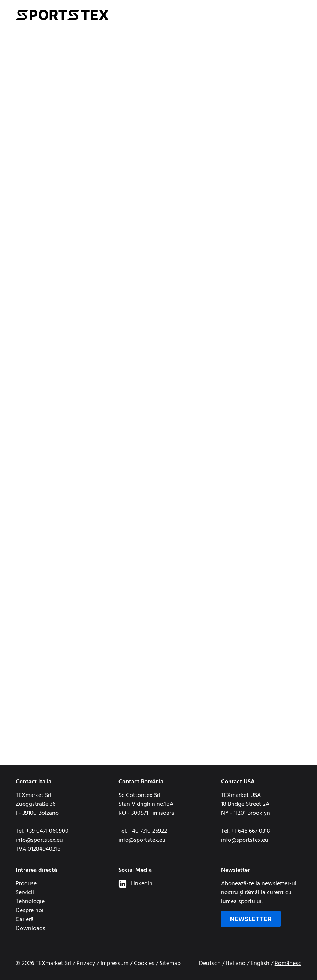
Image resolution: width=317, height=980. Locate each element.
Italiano (236, 964)
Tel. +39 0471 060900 (42, 831)
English (260, 964)
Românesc (288, 964)
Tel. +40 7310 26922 (143, 831)
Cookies (144, 964)
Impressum (114, 964)
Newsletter (251, 919)
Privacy (86, 964)
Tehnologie (30, 902)
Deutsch (210, 964)
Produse (26, 884)
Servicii (25, 893)
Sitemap (170, 964)
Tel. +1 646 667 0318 (246, 831)
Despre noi (30, 911)
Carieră (25, 920)
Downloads (31, 929)
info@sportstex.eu (39, 840)
